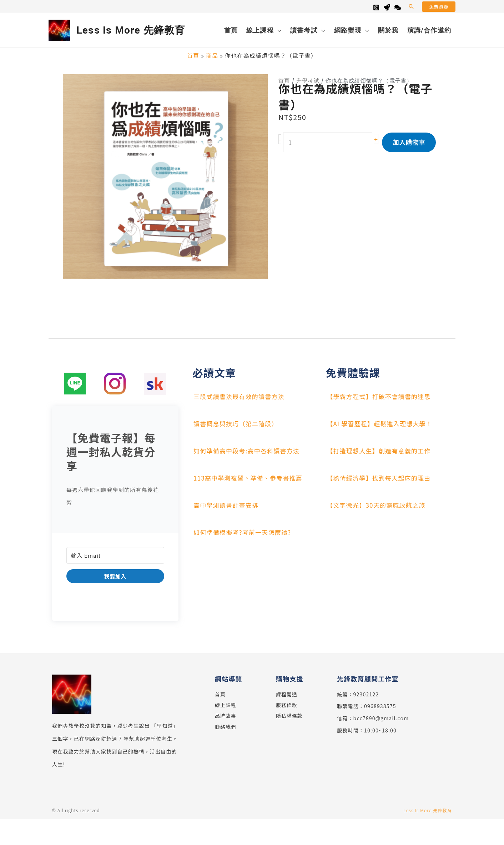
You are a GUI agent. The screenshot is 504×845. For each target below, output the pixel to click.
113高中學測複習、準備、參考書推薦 (250, 477)
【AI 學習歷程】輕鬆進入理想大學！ (382, 423)
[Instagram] (376, 8)
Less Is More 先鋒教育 (131, 30)
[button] (411, 6)
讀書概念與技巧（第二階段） (237, 423)
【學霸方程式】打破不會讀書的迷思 (381, 396)
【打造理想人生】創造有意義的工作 (381, 450)
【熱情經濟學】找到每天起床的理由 (381, 477)
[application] (278, 30)
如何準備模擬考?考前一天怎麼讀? (244, 532)
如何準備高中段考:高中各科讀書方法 (249, 450)
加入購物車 (410, 148)
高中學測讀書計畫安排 (227, 504)
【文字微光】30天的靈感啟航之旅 (378, 504)
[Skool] (387, 8)
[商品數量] (329, 148)
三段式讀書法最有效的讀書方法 (241, 396)
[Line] (398, 8)
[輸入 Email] (115, 555)
